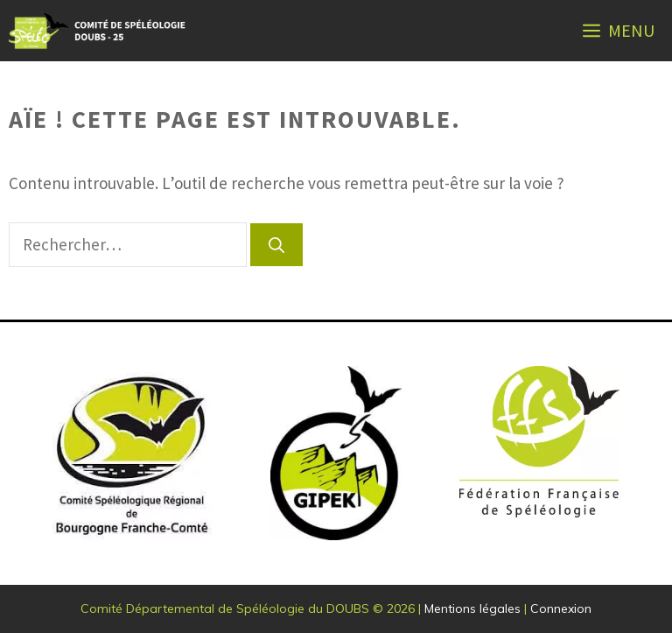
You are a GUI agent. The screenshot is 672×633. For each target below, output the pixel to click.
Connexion (561, 608)
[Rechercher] (276, 245)
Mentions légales (472, 608)
